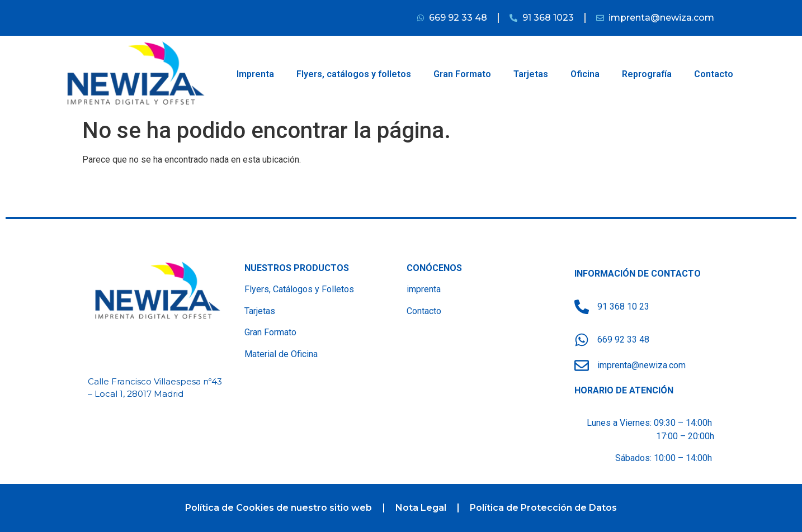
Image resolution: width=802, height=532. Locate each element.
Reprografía (647, 74)
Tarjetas (531, 74)
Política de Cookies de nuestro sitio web (279, 508)
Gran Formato (462, 74)
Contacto (714, 74)
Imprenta (255, 74)
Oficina (585, 74)
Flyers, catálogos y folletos (354, 74)
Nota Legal (421, 508)
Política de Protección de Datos (543, 508)
